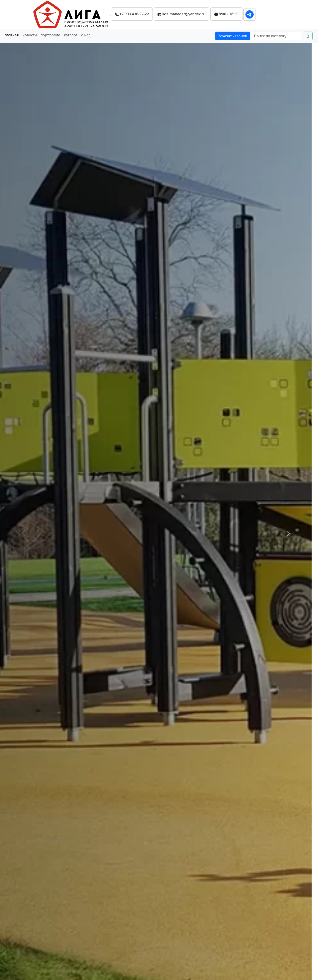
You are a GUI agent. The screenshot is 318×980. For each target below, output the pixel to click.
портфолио (50, 35)
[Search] (276, 36)
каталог (71, 35)
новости (30, 35)
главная (12, 35)
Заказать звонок (233, 36)
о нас (86, 35)
